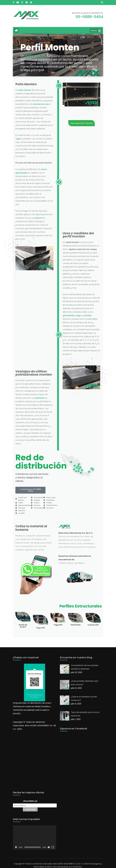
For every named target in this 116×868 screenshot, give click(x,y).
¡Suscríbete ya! (30, 801)
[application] (35, 838)
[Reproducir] (16, 847)
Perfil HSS (76, 625)
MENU (96, 31)
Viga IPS (58, 625)
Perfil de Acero (23, 626)
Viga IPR (40, 650)
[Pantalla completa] (53, 847)
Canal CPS (93, 625)
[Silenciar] (49, 847)
